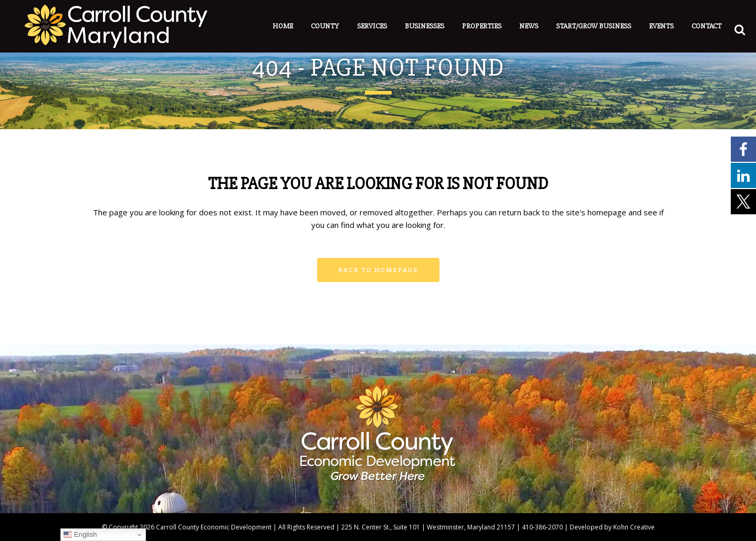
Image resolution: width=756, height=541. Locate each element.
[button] (725, 27)
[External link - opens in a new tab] (743, 149)
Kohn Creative (634, 527)
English (80, 535)
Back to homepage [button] (378, 270)
